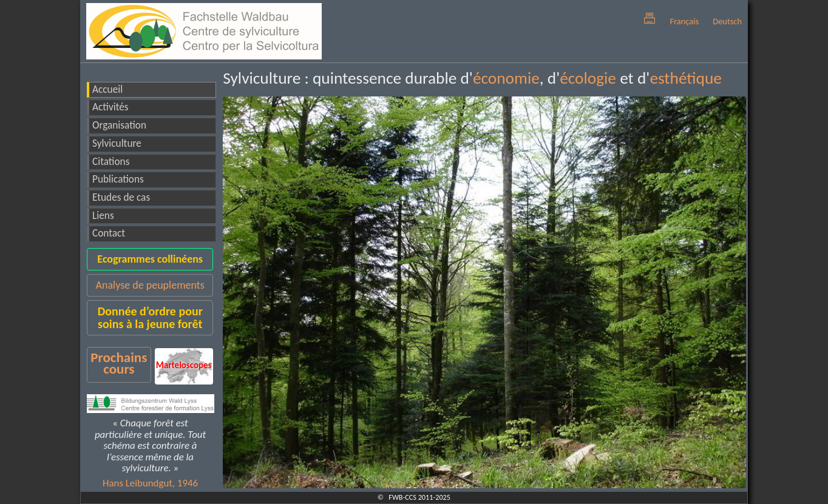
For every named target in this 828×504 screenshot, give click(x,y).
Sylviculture (117, 143)
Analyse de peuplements (150, 285)
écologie (588, 78)
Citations (111, 162)
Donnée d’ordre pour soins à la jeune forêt (150, 318)
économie (506, 78)
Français (684, 21)
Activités (110, 107)
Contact (109, 233)
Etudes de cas (121, 197)
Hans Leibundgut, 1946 (150, 483)
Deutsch (727, 21)
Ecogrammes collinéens (150, 259)
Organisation (119, 125)
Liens (103, 216)
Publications (118, 179)
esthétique (686, 78)
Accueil (107, 89)
